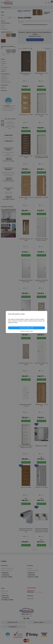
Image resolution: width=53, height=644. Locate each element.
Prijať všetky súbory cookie (27, 328)
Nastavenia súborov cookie (27, 331)
